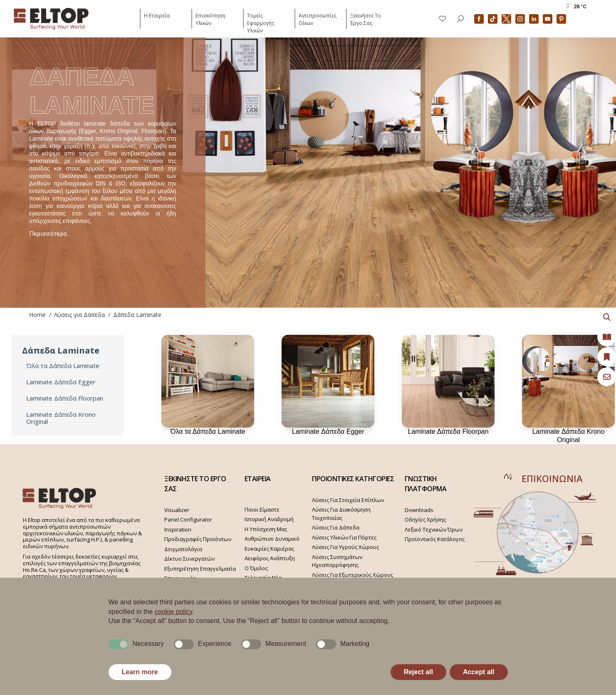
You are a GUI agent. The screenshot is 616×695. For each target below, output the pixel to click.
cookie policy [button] (173, 612)
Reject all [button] (418, 672)
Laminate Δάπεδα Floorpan (65, 398)
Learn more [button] (140, 672)
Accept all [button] (479, 672)
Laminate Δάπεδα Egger (61, 382)
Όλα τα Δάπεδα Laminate (63, 366)
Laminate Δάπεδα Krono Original (61, 418)
